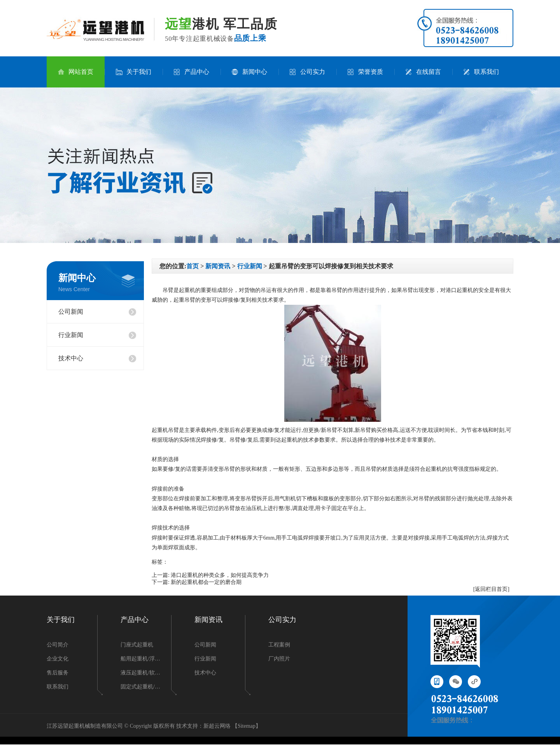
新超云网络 (217, 726)
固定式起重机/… (140, 687)
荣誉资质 (365, 72)
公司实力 (307, 72)
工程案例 (279, 645)
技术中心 (71, 358)
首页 (192, 266)
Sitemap (247, 726)
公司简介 (58, 645)
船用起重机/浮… (140, 659)
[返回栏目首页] (491, 589)
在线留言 (423, 72)
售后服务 (58, 673)
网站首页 (76, 72)
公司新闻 (71, 312)
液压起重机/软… (140, 673)
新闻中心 (249, 72)
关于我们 (134, 72)
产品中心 (192, 72)
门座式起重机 (137, 645)
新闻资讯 (218, 266)
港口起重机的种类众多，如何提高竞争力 (220, 575)
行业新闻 (71, 335)
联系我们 (481, 72)
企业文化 (58, 659)
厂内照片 (279, 659)
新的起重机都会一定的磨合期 (206, 582)
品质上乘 (250, 38)
